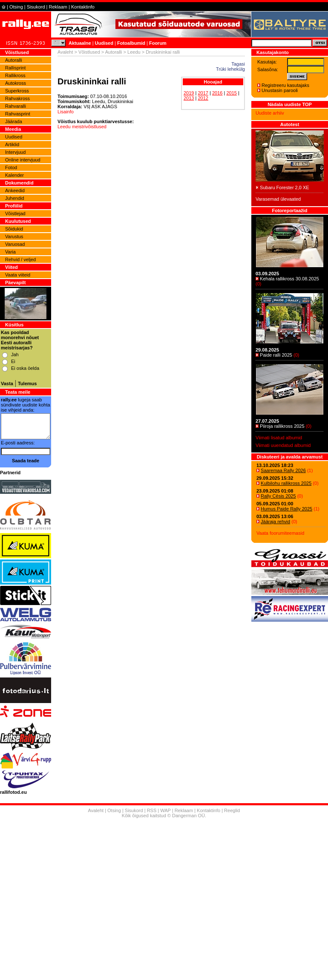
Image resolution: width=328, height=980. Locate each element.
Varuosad (15, 244)
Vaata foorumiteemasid (280, 533)
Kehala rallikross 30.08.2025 (289, 279)
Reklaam (58, 7)
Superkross (17, 91)
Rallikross (15, 75)
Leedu (134, 52)
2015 (231, 93)
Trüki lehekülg (230, 69)
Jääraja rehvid (275, 522)
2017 (203, 93)
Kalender (14, 175)
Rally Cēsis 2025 (278, 496)
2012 (203, 98)
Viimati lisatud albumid (279, 438)
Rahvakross (17, 98)
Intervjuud (15, 152)
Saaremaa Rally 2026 (283, 470)
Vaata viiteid (18, 275)
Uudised (104, 43)
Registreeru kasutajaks (285, 85)
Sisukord (36, 7)
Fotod (11, 167)
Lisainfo (66, 112)
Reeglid (232, 810)
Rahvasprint (18, 114)
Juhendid (15, 198)
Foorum (158, 43)
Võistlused (89, 52)
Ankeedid (15, 190)
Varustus (14, 236)
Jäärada (14, 121)
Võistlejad (15, 213)
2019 (189, 93)
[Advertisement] (164, 900)
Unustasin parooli (280, 90)
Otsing (16, 7)
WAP (165, 810)
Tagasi (238, 64)
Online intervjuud (23, 160)
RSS (152, 810)
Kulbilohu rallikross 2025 (286, 483)
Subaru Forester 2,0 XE (285, 187)
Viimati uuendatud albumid (283, 445)
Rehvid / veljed (20, 259)
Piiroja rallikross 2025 (282, 426)
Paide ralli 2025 (276, 355)
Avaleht (65, 52)
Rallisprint (15, 68)
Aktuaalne (80, 43)
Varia (10, 252)
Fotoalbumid (131, 43)
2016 (217, 93)
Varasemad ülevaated (278, 199)
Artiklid (12, 144)
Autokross (16, 83)
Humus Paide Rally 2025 (286, 509)
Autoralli (14, 60)
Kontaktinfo (83, 7)
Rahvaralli (16, 106)
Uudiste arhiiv (270, 113)
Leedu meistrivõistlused (82, 127)
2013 (189, 98)
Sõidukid (14, 229)
